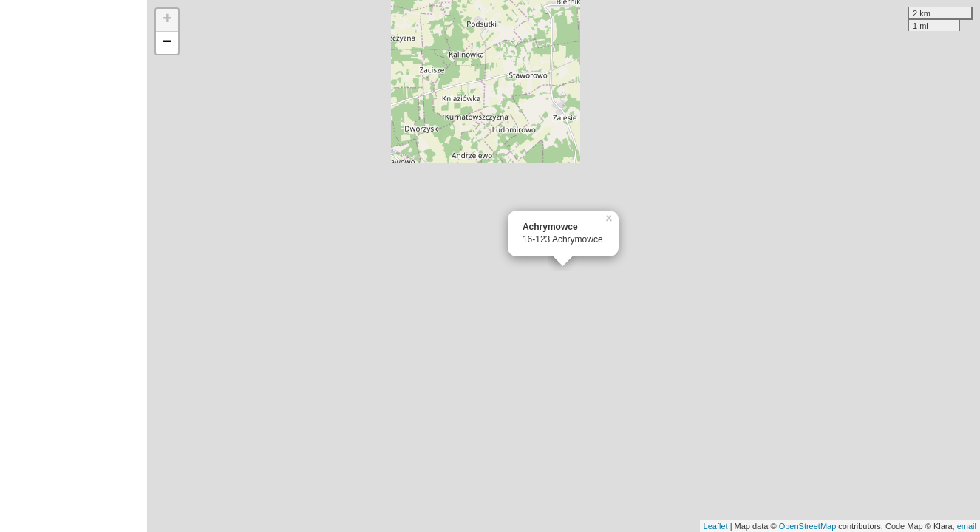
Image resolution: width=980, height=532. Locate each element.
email (967, 526)
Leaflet (716, 526)
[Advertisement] (74, 266)
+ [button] (167, 20)
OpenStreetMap (808, 526)
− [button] (167, 43)
